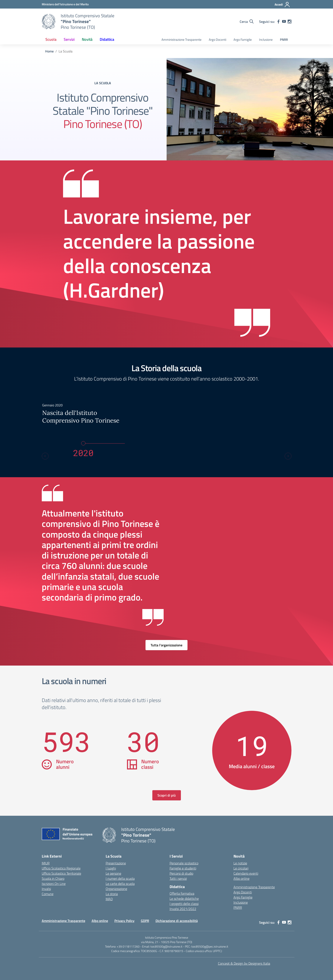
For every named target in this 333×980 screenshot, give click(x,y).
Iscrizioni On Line (54, 884)
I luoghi (111, 868)
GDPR (145, 921)
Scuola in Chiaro (53, 878)
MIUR (46, 863)
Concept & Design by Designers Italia (244, 963)
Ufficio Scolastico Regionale (61, 868)
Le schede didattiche (184, 899)
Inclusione (266, 40)
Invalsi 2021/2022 (183, 909)
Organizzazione (116, 889)
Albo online (241, 878)
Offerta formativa (182, 893)
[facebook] (278, 22)
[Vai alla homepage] (49, 22)
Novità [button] (87, 39)
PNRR (284, 40)
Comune (48, 894)
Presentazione (116, 863)
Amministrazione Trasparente (182, 40)
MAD (109, 899)
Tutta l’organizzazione (166, 645)
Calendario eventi (246, 873)
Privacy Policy (124, 921)
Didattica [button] (107, 39)
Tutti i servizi (178, 878)
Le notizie (240, 863)
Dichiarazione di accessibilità (177, 921)
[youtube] (284, 22)
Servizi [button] (69, 39)
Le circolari (241, 868)
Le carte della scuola (120, 884)
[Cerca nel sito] (247, 22)
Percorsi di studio (181, 873)
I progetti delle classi (184, 904)
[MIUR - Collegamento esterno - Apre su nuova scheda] (65, 4)
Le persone (113, 873)
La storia (112, 894)
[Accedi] (282, 4)
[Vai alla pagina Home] (49, 51)
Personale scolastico (184, 863)
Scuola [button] (51, 39)
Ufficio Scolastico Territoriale (61, 873)
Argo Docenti (218, 40)
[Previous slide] (45, 456)
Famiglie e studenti (183, 868)
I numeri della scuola (120, 878)
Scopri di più (167, 795)
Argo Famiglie (243, 40)
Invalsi (46, 889)
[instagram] (290, 22)
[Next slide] (288, 456)
